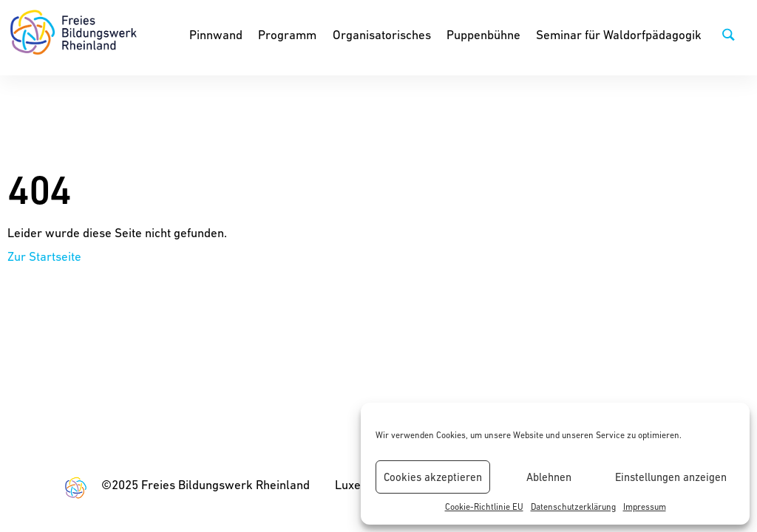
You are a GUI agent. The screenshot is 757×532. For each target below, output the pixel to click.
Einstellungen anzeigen (671, 477)
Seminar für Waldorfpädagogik (619, 35)
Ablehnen (549, 477)
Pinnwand (216, 35)
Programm (287, 35)
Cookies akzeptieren (433, 477)
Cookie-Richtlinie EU (484, 507)
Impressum (645, 507)
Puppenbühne (483, 35)
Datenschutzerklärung (573, 507)
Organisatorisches (382, 35)
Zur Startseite (44, 256)
